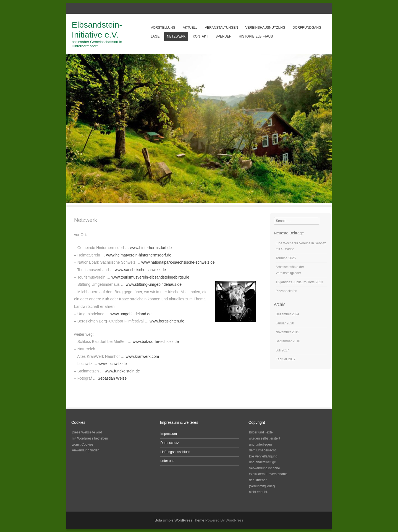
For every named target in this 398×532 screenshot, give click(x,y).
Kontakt (201, 36)
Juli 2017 (282, 350)
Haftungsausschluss (175, 452)
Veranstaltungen (221, 28)
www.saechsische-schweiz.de (140, 270)
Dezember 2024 (287, 314)
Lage (155, 36)
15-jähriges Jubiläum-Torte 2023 (299, 282)
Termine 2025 (286, 258)
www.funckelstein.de (122, 371)
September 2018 (288, 341)
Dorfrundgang (307, 28)
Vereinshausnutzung (265, 28)
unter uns (167, 461)
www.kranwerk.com (142, 356)
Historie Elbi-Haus (256, 36)
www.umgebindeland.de (131, 314)
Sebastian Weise (112, 378)
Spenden (224, 36)
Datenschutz (170, 443)
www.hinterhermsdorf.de (151, 248)
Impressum (168, 434)
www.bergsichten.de (167, 321)
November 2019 (287, 332)
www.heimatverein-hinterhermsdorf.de (139, 255)
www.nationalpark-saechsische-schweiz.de (178, 262)
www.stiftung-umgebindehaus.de (154, 284)
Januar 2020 (285, 323)
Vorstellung (163, 28)
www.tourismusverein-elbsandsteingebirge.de (150, 277)
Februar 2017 (286, 359)
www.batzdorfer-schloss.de (156, 342)
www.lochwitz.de (113, 364)
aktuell (190, 28)
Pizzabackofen (286, 291)
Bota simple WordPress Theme (180, 520)
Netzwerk (176, 36)
